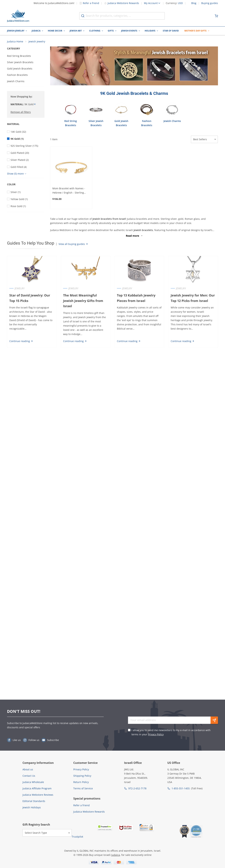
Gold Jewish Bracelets (20, 69)
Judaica (36, 31)
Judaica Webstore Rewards (122, 3)
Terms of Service (83, 788)
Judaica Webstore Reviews (38, 795)
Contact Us (29, 776)
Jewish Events (129, 31)
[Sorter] (204, 139)
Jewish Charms (16, 81)
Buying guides (210, 3)
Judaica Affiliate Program (37, 788)
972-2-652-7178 (137, 788)
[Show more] (17, 174)
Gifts (111, 31)
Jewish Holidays (32, 807)
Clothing (95, 31)
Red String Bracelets (19, 56)
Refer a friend (89, 3)
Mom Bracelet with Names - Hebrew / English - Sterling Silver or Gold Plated (69, 191)
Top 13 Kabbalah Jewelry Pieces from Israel (136, 298)
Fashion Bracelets (17, 75)
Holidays (150, 31)
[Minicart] (216, 16)
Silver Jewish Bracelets (20, 62)
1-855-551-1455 (181, 788)
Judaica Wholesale (33, 782)
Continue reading (21, 336)
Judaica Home (15, 41)
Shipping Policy (82, 776)
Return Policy (81, 782)
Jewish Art (76, 31)
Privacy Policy (156, 734)
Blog (194, 3)
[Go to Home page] (18, 16)
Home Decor (55, 31)
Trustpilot (77, 837)
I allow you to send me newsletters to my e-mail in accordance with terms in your (171, 732)
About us (28, 769)
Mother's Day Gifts (195, 31)
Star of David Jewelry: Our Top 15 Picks (30, 298)
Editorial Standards (34, 801)
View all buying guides (73, 244)
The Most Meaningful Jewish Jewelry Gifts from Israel (86, 298)
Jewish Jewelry (16, 31)
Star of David (171, 31)
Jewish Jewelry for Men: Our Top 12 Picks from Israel (193, 298)
